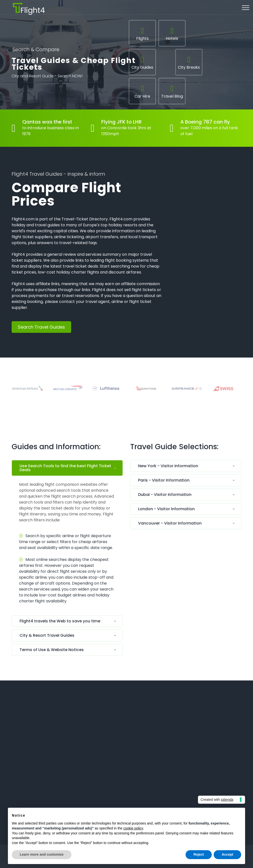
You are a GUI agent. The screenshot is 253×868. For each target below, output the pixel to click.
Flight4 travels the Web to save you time (60, 621)
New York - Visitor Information (168, 466)
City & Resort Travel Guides (47, 635)
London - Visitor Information (166, 509)
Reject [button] (199, 854)
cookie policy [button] (133, 828)
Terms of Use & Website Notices (52, 650)
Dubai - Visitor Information (165, 495)
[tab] (67, 469)
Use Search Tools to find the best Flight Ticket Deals (65, 468)
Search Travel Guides (41, 327)
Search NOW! (70, 77)
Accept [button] (227, 854)
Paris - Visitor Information (164, 480)
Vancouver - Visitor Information (170, 523)
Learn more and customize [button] (42, 854)
